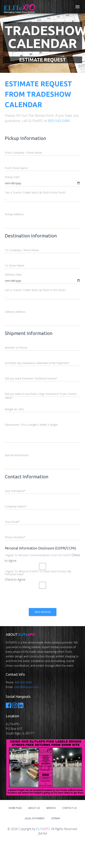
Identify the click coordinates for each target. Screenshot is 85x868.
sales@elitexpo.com (26, 687)
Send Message (43, 612)
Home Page (15, 808)
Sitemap (56, 818)
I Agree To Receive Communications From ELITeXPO (38, 555)
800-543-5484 (59, 121)
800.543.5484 (23, 682)
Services (51, 808)
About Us (34, 808)
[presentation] (34, 600)
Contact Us (69, 808)
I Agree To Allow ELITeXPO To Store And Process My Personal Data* (38, 573)
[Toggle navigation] (78, 7)
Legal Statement (35, 818)
